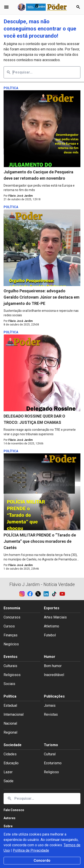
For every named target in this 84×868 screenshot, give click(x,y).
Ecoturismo (53, 763)
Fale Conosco (14, 810)
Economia (12, 608)
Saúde (9, 781)
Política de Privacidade (31, 850)
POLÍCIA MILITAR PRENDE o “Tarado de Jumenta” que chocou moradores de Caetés (40, 541)
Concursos (12, 617)
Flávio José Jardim (20, 196)
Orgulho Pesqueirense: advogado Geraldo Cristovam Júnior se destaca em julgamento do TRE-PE (42, 297)
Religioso (51, 772)
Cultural (50, 754)
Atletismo (52, 626)
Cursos (9, 626)
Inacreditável (54, 675)
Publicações (54, 696)
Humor (50, 657)
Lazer (8, 772)
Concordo (42, 860)
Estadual (10, 705)
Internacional (14, 714)
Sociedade (13, 745)
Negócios (11, 644)
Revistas (51, 714)
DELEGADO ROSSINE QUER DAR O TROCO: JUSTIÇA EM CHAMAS (34, 419)
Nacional (10, 723)
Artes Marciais (55, 617)
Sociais (9, 684)
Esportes (52, 608)
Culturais (10, 666)
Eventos (11, 657)
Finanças (11, 635)
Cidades (10, 754)
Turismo (51, 745)
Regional (10, 732)
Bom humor (53, 666)
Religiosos (12, 675)
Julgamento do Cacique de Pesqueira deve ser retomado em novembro (38, 175)
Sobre (8, 826)
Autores (10, 818)
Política (10, 696)
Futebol (50, 635)
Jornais (50, 705)
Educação (11, 763)
